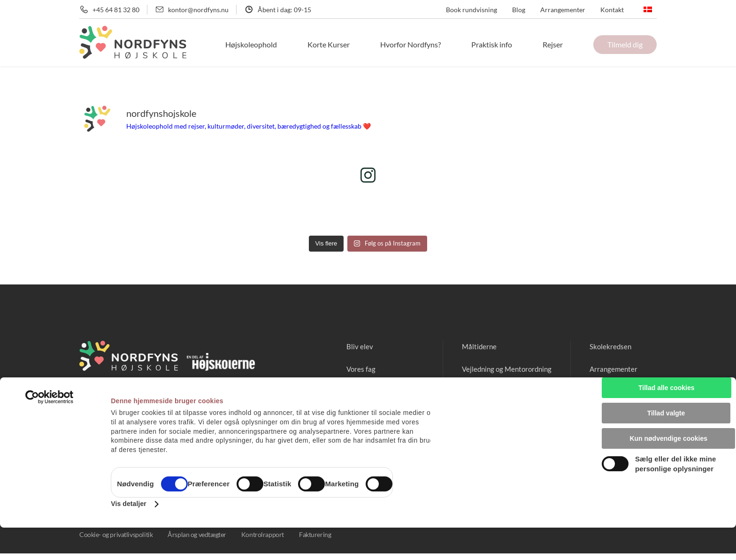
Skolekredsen (608, 346)
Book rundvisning (471, 10)
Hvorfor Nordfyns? (430, 44)
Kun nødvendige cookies (666, 461)
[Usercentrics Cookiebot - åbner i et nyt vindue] (50, 430)
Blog (519, 10)
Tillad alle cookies (669, 420)
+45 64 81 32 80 (116, 10)
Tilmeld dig (625, 44)
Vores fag (349, 369)
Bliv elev (348, 346)
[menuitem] (648, 9)
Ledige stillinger (612, 391)
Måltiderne (471, 346)
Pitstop (465, 391)
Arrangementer (563, 10)
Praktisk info (505, 44)
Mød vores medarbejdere (375, 391)
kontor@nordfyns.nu (198, 10)
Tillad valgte (666, 441)
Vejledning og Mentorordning (501, 369)
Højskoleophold (284, 44)
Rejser (559, 44)
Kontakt (612, 10)
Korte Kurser (355, 44)
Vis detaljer (129, 536)
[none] (648, 9)
